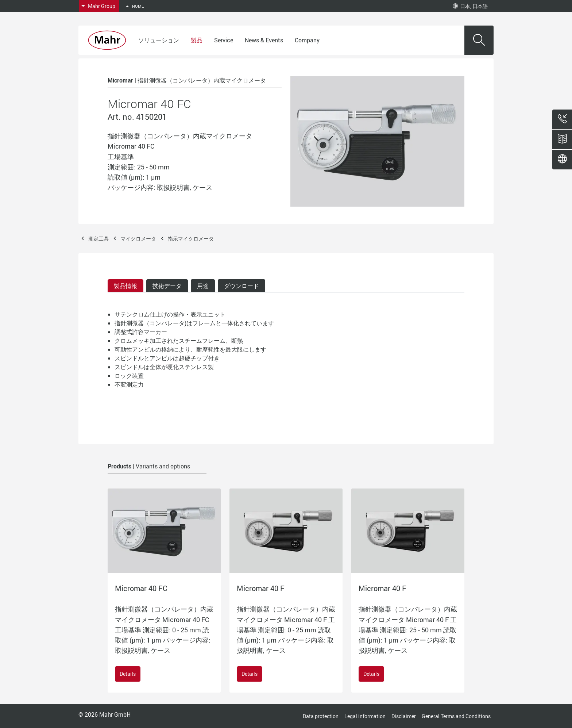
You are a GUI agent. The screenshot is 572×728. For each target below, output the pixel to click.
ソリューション (159, 40)
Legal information (365, 716)
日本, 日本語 (470, 6)
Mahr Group (102, 6)
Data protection (321, 716)
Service (224, 40)
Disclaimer (404, 716)
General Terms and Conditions (456, 716)
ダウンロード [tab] (241, 286)
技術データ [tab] (167, 286)
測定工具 (98, 239)
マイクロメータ (138, 239)
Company (307, 40)
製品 (197, 40)
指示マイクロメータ (191, 239)
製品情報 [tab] (125, 286)
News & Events (264, 40)
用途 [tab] (203, 286)
